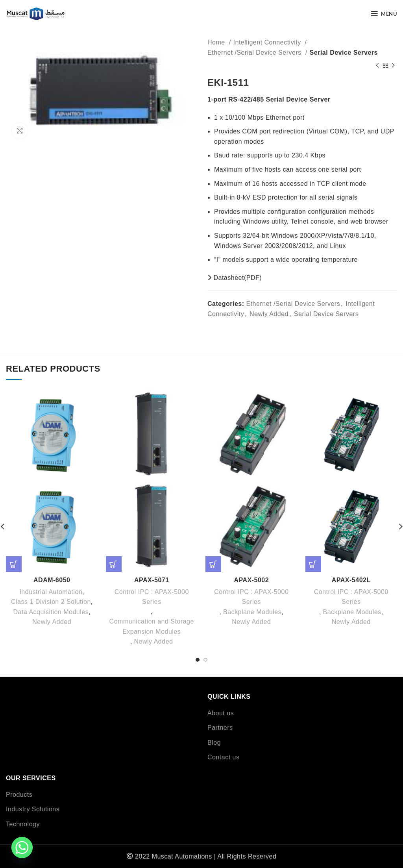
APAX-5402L (351, 580)
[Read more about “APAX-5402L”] (313, 564)
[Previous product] (377, 65)
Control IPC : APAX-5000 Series (152, 597)
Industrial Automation (51, 592)
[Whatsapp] (22, 848)
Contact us (223, 757)
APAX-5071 (152, 580)
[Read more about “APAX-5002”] (213, 564)
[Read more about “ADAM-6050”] (14, 564)
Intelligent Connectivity (268, 42)
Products (19, 795)
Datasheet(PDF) (235, 278)
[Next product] (393, 65)
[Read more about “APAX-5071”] (114, 564)
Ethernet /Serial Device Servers (255, 53)
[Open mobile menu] (384, 14)
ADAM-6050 (52, 580)
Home (217, 42)
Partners (220, 728)
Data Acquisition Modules (51, 612)
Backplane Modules (252, 612)
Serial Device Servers (344, 53)
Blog (214, 743)
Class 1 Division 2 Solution (51, 602)
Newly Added (269, 314)
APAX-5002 (251, 580)
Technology (23, 824)
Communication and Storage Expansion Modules (152, 626)
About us (221, 713)
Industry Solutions (33, 809)
